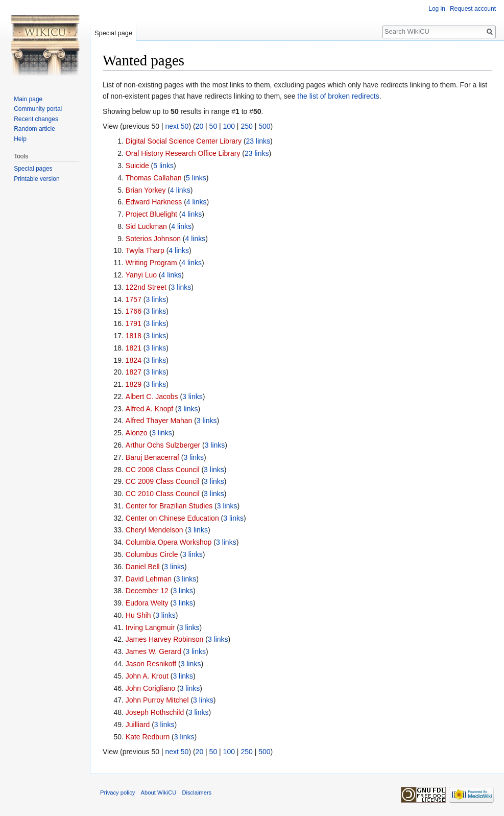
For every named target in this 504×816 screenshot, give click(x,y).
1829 (134, 384)
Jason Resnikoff (151, 664)
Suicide (137, 166)
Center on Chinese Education (172, 518)
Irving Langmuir (150, 627)
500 (264, 126)
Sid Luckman (146, 226)
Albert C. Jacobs (152, 397)
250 (246, 126)
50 (213, 126)
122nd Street (146, 287)
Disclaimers (197, 792)
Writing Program (151, 263)
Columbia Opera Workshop (169, 542)
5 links (163, 166)
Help (20, 139)
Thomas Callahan (154, 178)
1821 (134, 348)
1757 (134, 299)
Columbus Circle (152, 554)
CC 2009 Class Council (163, 481)
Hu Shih (138, 615)
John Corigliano (150, 688)
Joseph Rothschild (155, 712)
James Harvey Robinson (165, 639)
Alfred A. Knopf (149, 409)
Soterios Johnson (153, 239)
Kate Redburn (148, 737)
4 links (180, 190)
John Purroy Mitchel (157, 700)
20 (200, 126)
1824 (134, 360)
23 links (258, 141)
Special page (113, 33)
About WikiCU (159, 792)
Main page (28, 99)
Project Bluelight (151, 214)
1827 (134, 372)
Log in (437, 9)
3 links (181, 287)
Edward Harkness (154, 202)
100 (229, 126)
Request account (473, 9)
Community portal (38, 109)
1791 (134, 323)
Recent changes (36, 119)
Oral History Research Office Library (183, 153)
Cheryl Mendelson (154, 530)
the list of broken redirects (338, 96)
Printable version (37, 179)
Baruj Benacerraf (152, 457)
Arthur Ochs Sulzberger (163, 445)
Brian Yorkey (146, 190)
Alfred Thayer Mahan (159, 421)
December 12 (147, 591)
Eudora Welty (147, 603)
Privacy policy (117, 792)
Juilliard (138, 725)
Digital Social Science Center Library (184, 141)
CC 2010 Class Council (163, 494)
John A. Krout (147, 676)
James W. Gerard (153, 651)
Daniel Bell (143, 567)
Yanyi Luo (141, 275)
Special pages (33, 169)
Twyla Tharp (145, 250)
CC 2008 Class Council (163, 470)
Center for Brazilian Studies (169, 506)
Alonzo (137, 433)
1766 (134, 311)
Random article (34, 129)
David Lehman (149, 579)
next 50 (177, 126)
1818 (134, 336)
